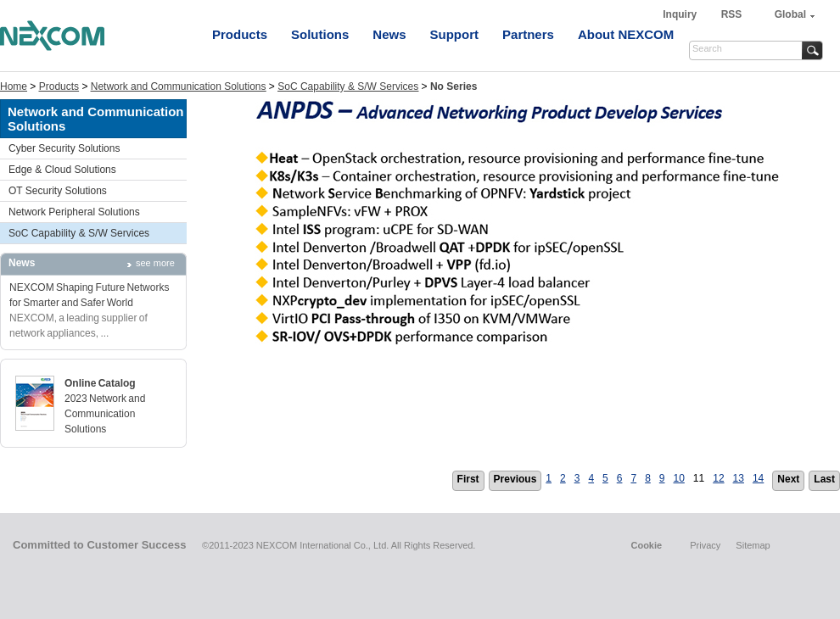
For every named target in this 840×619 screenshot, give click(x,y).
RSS (732, 14)
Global (790, 14)
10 (679, 478)
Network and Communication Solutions (179, 86)
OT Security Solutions (58, 191)
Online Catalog (100, 383)
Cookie (646, 545)
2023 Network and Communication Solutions (105, 414)
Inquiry (681, 14)
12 (718, 478)
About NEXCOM (626, 34)
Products (240, 34)
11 (699, 478)
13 (739, 478)
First (468, 479)
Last (824, 479)
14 (758, 478)
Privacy (705, 545)
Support (455, 34)
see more (155, 263)
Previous (515, 479)
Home (14, 86)
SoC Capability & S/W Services (348, 86)
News (389, 34)
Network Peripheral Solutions (74, 212)
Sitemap (753, 545)
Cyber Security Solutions (64, 148)
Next (788, 479)
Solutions (320, 34)
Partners (528, 34)
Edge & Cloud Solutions (62, 170)
